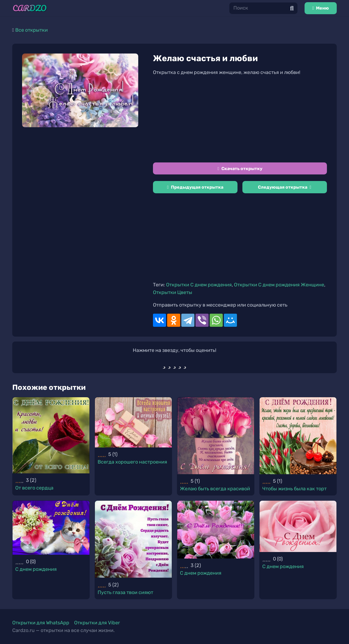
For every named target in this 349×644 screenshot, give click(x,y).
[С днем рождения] (51, 528)
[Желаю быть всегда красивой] (216, 436)
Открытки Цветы (173, 292)
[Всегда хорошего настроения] (133, 422)
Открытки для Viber (97, 623)
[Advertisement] (240, 119)
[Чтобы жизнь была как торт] (298, 436)
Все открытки (31, 30)
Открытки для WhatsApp (41, 623)
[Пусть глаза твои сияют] (133, 539)
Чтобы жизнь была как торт (294, 489)
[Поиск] (263, 8)
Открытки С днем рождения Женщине (279, 285)
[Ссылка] (30, 8)
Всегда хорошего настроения (132, 462)
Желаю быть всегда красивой (215, 489)
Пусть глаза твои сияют (125, 592)
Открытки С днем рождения (199, 285)
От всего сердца (34, 488)
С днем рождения (36, 569)
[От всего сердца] (51, 435)
